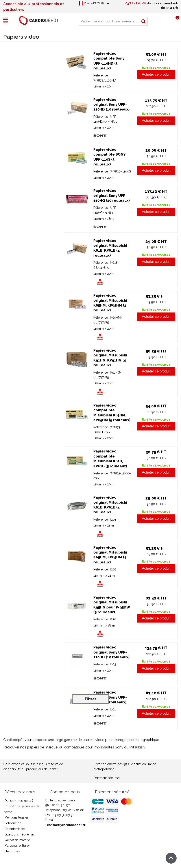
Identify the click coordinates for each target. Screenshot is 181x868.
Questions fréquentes (20, 834)
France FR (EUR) (94, 3)
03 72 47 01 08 (136, 3)
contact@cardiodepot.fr (66, 825)
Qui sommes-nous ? (19, 801)
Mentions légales (17, 817)
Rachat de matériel (18, 840)
